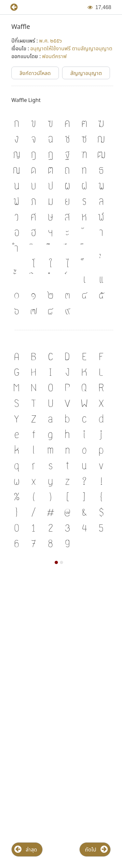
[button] (11, 7)
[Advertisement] (61, 642)
